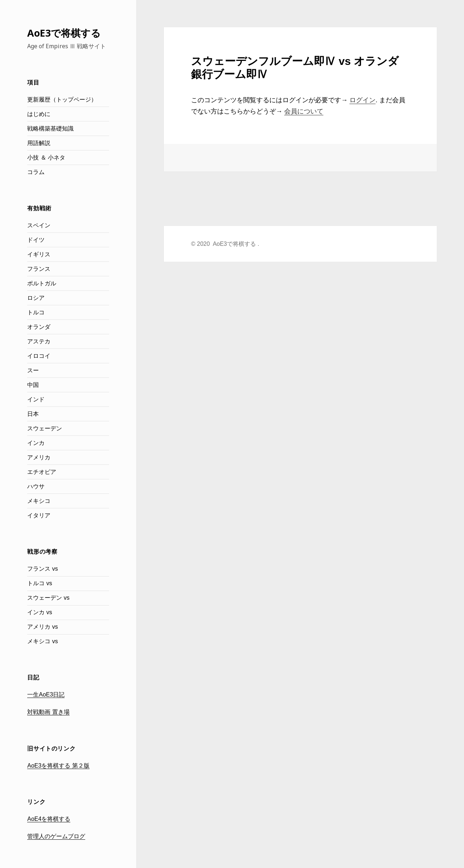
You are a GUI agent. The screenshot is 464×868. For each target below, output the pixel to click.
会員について (304, 111)
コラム (36, 172)
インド (36, 399)
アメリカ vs (42, 627)
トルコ (36, 312)
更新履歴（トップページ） (62, 100)
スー (33, 370)
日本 (33, 414)
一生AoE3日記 (46, 695)
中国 (33, 385)
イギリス (39, 254)
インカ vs (40, 612)
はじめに (39, 114)
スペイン (39, 225)
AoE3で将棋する (64, 33)
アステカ (39, 341)
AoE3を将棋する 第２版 (58, 766)
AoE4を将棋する (49, 819)
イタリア (39, 515)
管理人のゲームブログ (56, 836)
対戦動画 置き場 (48, 712)
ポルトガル (42, 283)
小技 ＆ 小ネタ (46, 158)
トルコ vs (40, 583)
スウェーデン (45, 428)
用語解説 (39, 143)
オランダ (39, 327)
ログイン (362, 100)
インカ (36, 443)
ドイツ (36, 240)
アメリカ (39, 457)
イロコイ (39, 356)
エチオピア (42, 472)
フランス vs (42, 569)
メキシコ (39, 501)
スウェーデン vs (48, 598)
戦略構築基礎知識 (50, 129)
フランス (39, 269)
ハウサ (36, 486)
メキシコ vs (42, 641)
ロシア (36, 298)
